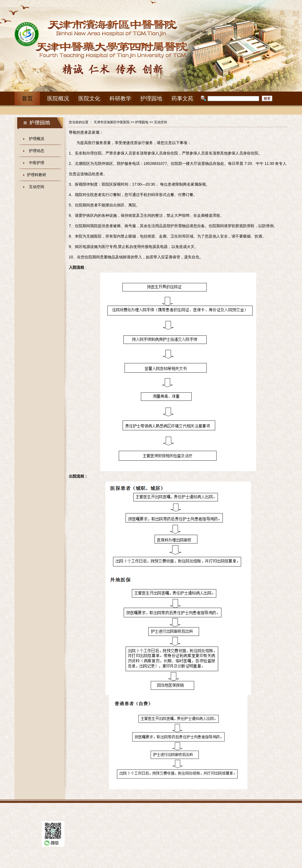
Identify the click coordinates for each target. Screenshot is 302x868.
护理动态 (37, 151)
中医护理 (37, 163)
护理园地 (142, 122)
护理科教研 (37, 175)
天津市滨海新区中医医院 (112, 122)
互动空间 (37, 187)
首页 (27, 98)
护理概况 (37, 139)
